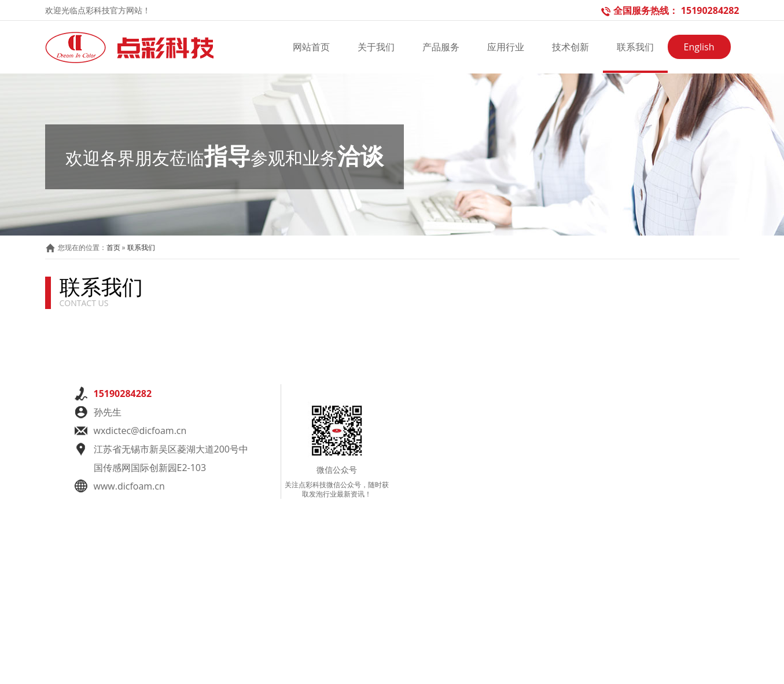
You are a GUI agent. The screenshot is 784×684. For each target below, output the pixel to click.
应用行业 (506, 47)
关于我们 (376, 47)
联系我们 (635, 47)
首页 (113, 247)
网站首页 (311, 47)
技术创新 (570, 47)
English (699, 47)
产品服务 (441, 47)
